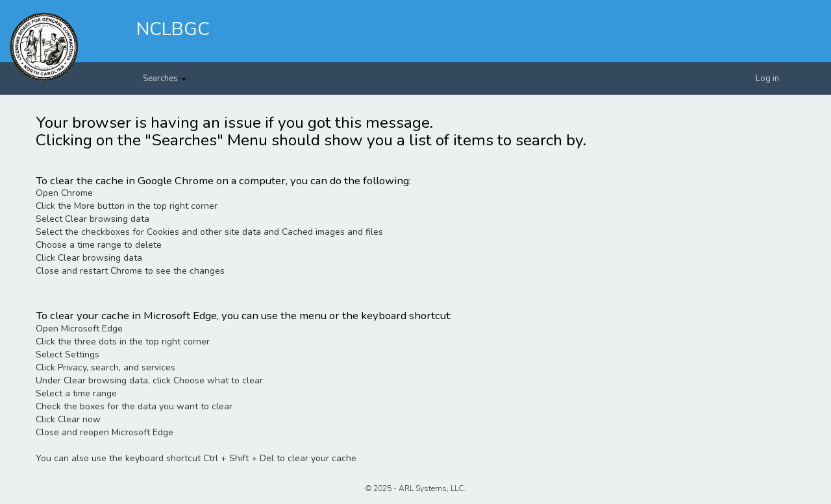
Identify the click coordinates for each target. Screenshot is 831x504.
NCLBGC (173, 29)
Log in (767, 78)
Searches (165, 78)
